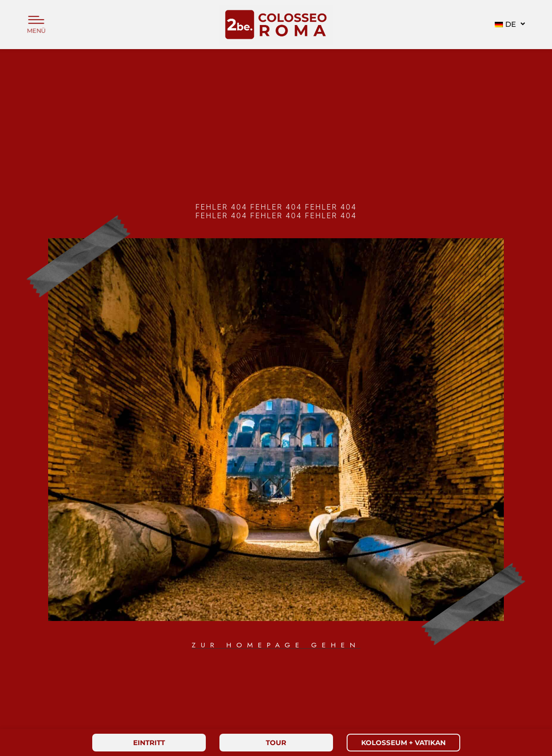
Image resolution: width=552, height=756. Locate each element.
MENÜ (36, 31)
